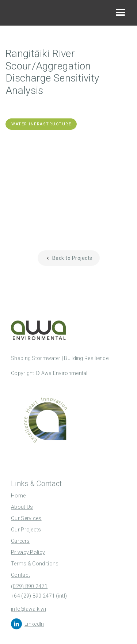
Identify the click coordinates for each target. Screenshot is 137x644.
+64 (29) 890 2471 (33, 596)
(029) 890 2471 (29, 586)
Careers (20, 541)
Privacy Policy (28, 552)
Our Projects (26, 530)
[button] (121, 13)
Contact (20, 575)
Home (18, 496)
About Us (22, 507)
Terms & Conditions (35, 564)
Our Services (26, 518)
